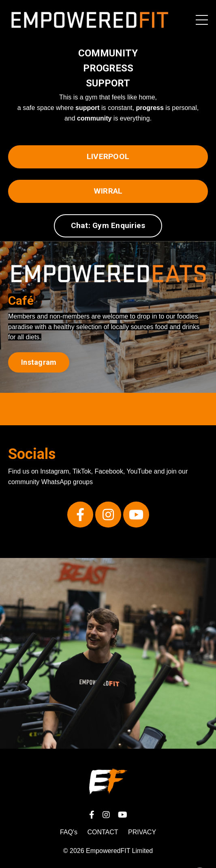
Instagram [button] (39, 362)
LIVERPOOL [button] (108, 156)
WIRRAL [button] (108, 191)
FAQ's (69, 832)
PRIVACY (142, 832)
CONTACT (103, 832)
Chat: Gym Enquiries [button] (108, 225)
